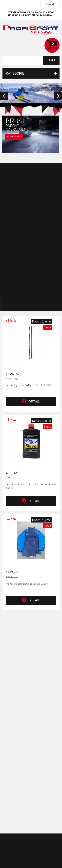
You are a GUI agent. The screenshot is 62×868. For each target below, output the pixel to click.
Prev (4, 96)
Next (58, 96)
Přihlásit (50, 4)
